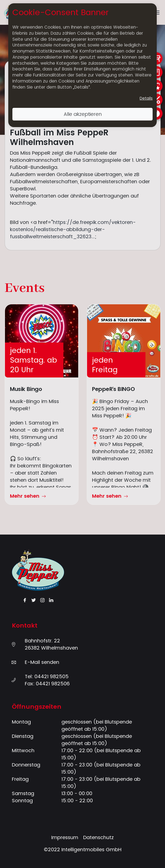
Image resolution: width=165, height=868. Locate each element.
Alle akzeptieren (83, 114)
